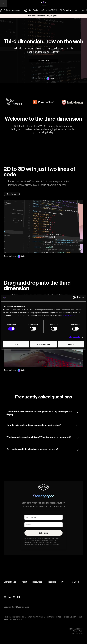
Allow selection (43, 344)
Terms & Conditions (76, 629)
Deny (16, 344)
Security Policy (78, 633)
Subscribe (43, 533)
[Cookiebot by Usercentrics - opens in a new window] (74, 298)
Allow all (71, 344)
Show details (74, 337)
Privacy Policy (78, 631)
